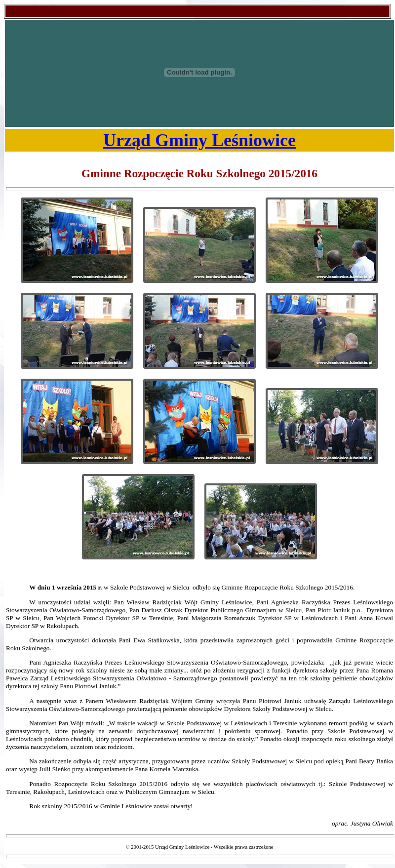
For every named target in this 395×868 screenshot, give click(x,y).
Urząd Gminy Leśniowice (199, 140)
